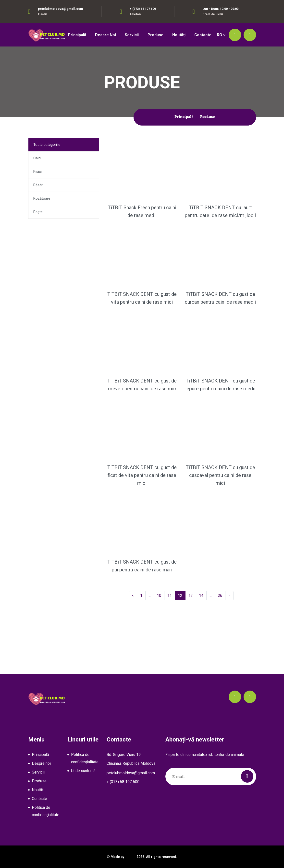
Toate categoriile (47, 145)
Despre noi (105, 35)
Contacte (203, 35)
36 (222, 595)
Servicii (132, 35)
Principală (77, 35)
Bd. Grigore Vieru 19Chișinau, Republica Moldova (131, 759)
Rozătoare (42, 198)
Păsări (38, 185)
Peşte (38, 212)
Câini (37, 158)
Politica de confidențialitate (46, 811)
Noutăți (179, 35)
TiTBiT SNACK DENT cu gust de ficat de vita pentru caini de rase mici (142, 475)
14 (203, 595)
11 (171, 595)
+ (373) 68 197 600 (143, 9)
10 (161, 595)
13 (192, 595)
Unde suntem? (83, 771)
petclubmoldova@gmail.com (61, 9)
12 (182, 595)
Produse (155, 35)
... (151, 595)
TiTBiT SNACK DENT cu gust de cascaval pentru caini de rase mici (220, 475)
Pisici (37, 172)
